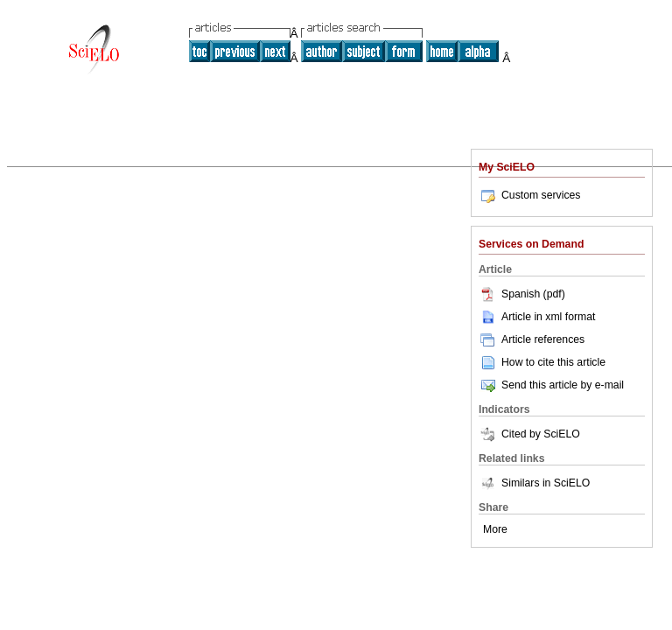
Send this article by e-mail (551, 385)
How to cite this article (553, 362)
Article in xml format (537, 317)
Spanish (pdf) (522, 294)
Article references (532, 339)
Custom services (529, 195)
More (495, 529)
